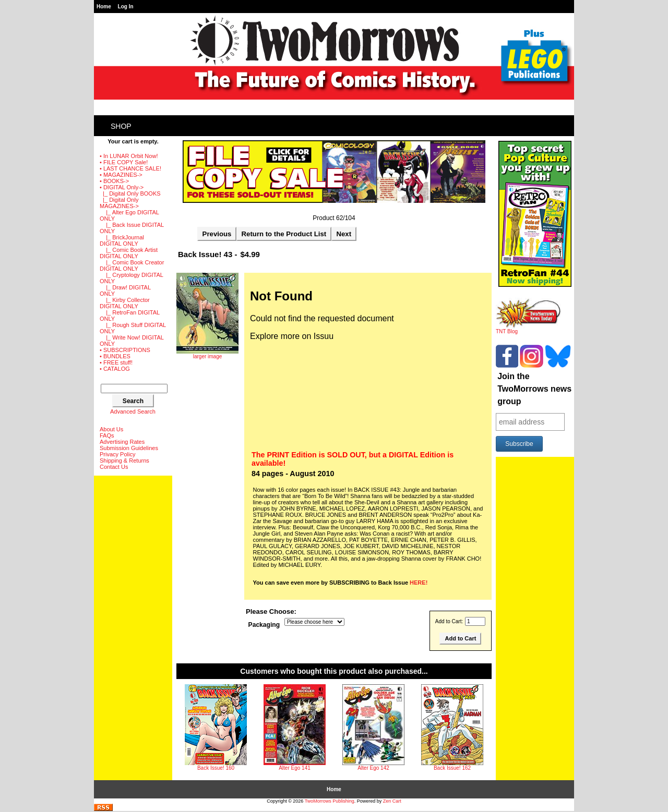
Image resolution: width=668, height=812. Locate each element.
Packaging (264, 625)
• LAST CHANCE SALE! (130, 168)
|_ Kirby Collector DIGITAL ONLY (125, 303)
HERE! (419, 583)
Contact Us (114, 467)
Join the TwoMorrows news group (534, 389)
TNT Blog (528, 329)
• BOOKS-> (114, 181)
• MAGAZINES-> (121, 175)
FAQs (107, 435)
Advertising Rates (122, 442)
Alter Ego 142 (373, 768)
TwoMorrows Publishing (330, 801)
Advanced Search (133, 411)
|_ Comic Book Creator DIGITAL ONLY (132, 265)
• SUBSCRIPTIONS (125, 350)
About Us (111, 429)
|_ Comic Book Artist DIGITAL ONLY (129, 253)
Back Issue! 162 (452, 768)
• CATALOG (115, 369)
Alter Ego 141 (295, 768)
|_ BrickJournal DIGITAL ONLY (122, 240)
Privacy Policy (117, 454)
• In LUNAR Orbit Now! (129, 156)
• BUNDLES (115, 356)
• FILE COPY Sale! (124, 162)
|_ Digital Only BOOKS (130, 193)
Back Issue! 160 (216, 768)
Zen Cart (392, 801)
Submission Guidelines (129, 448)
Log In (126, 7)
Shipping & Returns (124, 460)
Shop (121, 126)
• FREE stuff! (116, 362)
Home (104, 7)
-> (122, 187)
